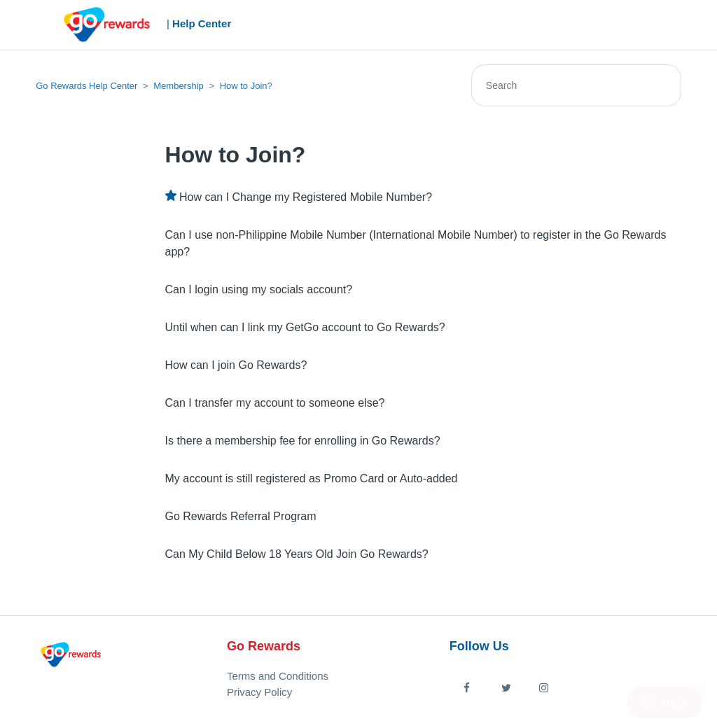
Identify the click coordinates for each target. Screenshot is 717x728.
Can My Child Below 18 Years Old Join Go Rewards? (297, 554)
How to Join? (246, 86)
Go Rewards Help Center (86, 86)
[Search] (576, 85)
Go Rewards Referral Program (241, 516)
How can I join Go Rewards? (236, 365)
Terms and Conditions (278, 676)
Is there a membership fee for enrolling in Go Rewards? (303, 441)
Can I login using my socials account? (259, 289)
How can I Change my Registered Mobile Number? (306, 197)
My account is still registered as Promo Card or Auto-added (312, 478)
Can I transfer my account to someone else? (275, 403)
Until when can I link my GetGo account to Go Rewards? (305, 327)
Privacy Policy (259, 692)
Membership (179, 86)
